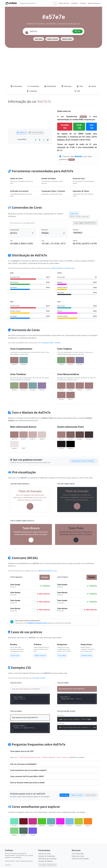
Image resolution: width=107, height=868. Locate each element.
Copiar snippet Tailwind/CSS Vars (85, 223)
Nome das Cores (78, 856)
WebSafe (78, 156)
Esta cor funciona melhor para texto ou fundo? (28, 783)
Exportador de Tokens (39, 678)
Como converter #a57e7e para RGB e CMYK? (27, 776)
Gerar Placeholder (36, 133)
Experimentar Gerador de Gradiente (83, 461)
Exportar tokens (67, 39)
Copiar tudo (74, 213)
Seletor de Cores (44, 854)
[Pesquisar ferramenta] (35, 3)
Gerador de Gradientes (47, 856)
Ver (78, 31)
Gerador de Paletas (57, 268)
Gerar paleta (39, 39)
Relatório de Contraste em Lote (47, 571)
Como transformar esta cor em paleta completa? (28, 770)
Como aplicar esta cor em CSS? (22, 751)
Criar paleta (62, 656)
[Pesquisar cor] (50, 31)
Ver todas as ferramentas (47, 865)
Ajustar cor (22, 133)
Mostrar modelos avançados (79, 217)
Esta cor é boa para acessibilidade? (23, 764)
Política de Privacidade (80, 859)
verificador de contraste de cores (37, 623)
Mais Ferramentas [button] (94, 3)
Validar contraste (52, 39)
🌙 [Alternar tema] (55, 3)
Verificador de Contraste (47, 859)
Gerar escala (15, 656)
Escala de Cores (70, 268)
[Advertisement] (53, 67)
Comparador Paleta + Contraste (51, 343)
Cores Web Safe (78, 854)
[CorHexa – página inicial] (11, 3)
